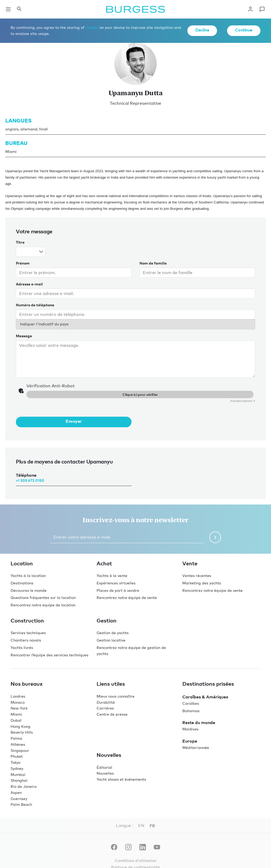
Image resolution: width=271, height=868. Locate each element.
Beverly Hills (22, 732)
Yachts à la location (28, 576)
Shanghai (19, 780)
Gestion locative (111, 640)
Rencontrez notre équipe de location (43, 605)
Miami (16, 714)
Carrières (105, 708)
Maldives (190, 729)
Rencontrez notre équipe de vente (127, 597)
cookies (92, 27)
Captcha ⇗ (243, 401)
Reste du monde (199, 722)
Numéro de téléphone (35, 305)
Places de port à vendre (118, 590)
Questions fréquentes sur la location (43, 597)
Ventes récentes (197, 576)
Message (24, 336)
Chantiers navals (26, 640)
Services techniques (28, 633)
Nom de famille (153, 263)
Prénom (23, 263)
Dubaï (16, 720)
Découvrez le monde (29, 590)
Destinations (22, 583)
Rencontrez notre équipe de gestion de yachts (131, 651)
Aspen (16, 792)
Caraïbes (191, 703)
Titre (20, 242)
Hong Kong (21, 726)
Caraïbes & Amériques (205, 697)
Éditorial (104, 767)
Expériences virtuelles (116, 583)
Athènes (18, 744)
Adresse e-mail (29, 284)
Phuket (17, 756)
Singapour (20, 750)
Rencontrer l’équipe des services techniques (49, 655)
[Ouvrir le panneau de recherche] (19, 9)
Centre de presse (112, 714)
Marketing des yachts (202, 583)
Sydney (17, 768)
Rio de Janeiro (24, 786)
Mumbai (18, 774)
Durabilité (106, 702)
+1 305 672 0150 (30, 480)
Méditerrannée (196, 747)
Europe (190, 741)
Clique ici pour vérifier (140, 394)
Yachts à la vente (112, 576)
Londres (18, 696)
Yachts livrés (22, 647)
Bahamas (191, 711)
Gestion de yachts (113, 633)
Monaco (18, 702)
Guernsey (19, 799)
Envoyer (74, 421)
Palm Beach (21, 804)
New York (19, 708)
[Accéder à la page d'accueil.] (135, 9)
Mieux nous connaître (116, 696)
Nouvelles (105, 773)
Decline (202, 30)
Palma (16, 738)
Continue (244, 30)
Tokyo (15, 762)
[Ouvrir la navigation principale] (8, 9)
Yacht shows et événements (121, 779)
